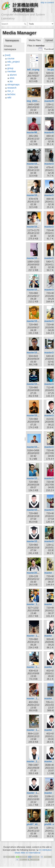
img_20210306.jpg (37, 101)
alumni (13, 75)
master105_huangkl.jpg (40, 384)
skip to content (47, 2)
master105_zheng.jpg (39, 447)
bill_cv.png (33, 70)
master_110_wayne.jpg (39, 793)
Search (25, 24)
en (9, 65)
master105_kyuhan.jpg (39, 416)
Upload (49, 40)
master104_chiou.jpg (38, 290)
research (12, 88)
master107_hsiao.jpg (38, 510)
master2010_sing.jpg (38, 573)
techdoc (11, 94)
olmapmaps (13, 85)
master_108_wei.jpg (38, 636)
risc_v (10, 91)
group (10, 68)
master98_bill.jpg (36, 132)
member (12, 71)
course (11, 58)
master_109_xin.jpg (38, 730)
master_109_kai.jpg (38, 699)
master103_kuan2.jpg (39, 258)
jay (11, 81)
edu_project (13, 62)
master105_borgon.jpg (39, 353)
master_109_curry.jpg (39, 667)
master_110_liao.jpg (38, 761)
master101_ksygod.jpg (39, 164)
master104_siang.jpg (38, 321)
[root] (8, 55)
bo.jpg (51, 70)
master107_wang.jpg (38, 541)
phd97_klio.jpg (35, 824)
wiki (9, 98)
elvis (12, 78)
